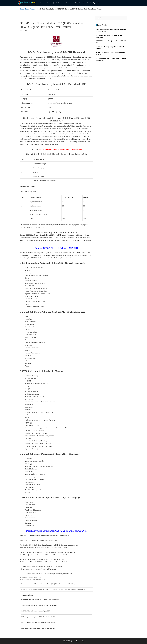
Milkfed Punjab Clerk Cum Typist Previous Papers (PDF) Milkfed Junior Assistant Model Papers (50, 584)
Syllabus (69, 3)
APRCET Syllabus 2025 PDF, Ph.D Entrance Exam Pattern (38, 623)
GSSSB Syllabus (27, 579)
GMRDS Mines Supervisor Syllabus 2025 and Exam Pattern (38, 629)
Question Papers (94, 3)
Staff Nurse (33, 577)
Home (42, 3)
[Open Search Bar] (126, 3)
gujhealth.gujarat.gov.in (38, 579)
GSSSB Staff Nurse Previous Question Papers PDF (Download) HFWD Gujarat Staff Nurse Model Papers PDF (54, 589)
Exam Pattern (30, 9)
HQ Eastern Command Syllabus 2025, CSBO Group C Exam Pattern (41, 599)
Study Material (79, 3)
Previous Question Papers (55, 3)
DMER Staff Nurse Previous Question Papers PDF (35, 611)
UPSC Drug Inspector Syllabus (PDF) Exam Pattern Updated (38, 617)
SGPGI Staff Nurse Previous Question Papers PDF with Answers (39, 605)
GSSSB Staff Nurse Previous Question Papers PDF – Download (61, 149)
